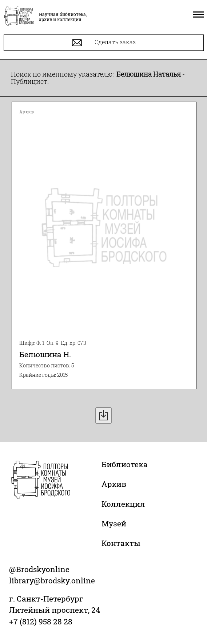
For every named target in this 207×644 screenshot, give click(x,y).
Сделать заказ (104, 43)
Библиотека (125, 464)
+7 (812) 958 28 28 (41, 621)
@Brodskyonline (39, 569)
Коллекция (123, 504)
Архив (114, 484)
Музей (114, 523)
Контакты (121, 543)
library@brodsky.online (52, 580)
